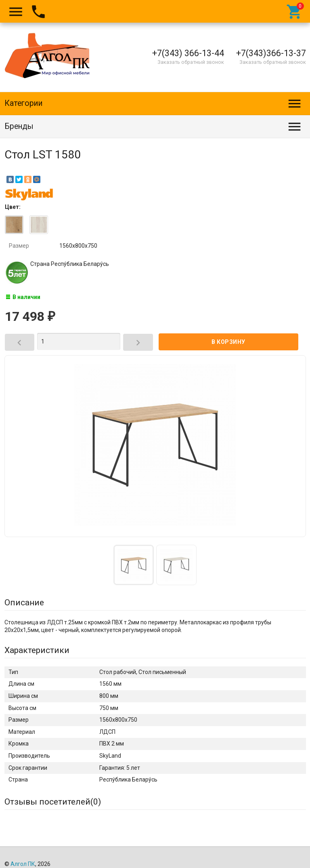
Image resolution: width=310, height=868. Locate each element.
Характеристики (37, 650)
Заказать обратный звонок (191, 62)
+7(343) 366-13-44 (188, 53)
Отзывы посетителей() (53, 802)
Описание (24, 603)
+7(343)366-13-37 (271, 53)
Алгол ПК (23, 864)
